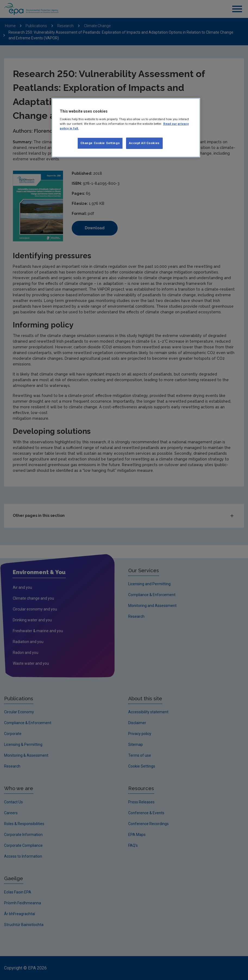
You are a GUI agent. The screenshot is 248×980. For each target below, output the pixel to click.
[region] (126, 128)
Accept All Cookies (144, 143)
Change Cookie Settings (100, 143)
